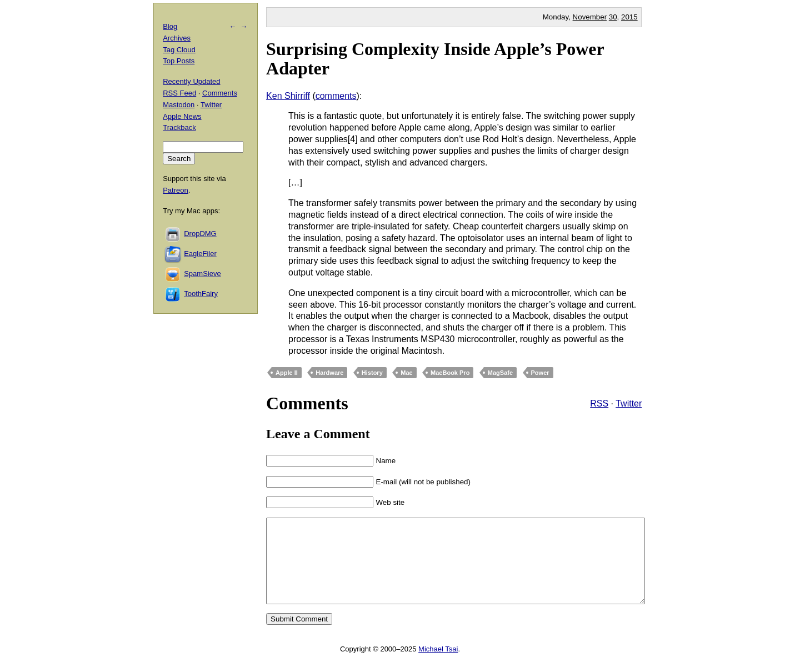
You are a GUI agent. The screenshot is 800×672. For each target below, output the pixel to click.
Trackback (179, 127)
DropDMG (200, 234)
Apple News (182, 116)
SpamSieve (202, 274)
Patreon (176, 190)
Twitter (629, 403)
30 (613, 17)
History (372, 373)
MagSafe (500, 373)
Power (540, 373)
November (590, 17)
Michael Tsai (438, 666)
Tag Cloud (179, 50)
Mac (406, 373)
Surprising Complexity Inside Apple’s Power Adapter (435, 59)
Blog (170, 26)
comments (336, 96)
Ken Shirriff (288, 96)
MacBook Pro (450, 373)
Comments (220, 93)
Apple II (287, 373)
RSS (599, 403)
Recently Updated (191, 81)
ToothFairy (201, 294)
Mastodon (179, 105)
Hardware (329, 373)
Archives (177, 38)
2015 (629, 17)
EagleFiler (200, 254)
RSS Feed (179, 93)
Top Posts (179, 61)
